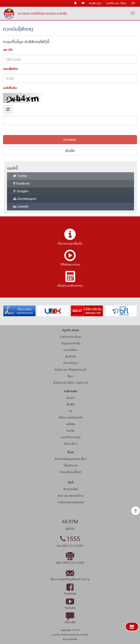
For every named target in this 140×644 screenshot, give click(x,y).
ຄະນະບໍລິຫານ (71, 350)
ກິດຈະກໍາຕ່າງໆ (71, 363)
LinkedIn (21, 207)
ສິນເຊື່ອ (71, 404)
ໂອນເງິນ (71, 430)
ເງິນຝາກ (71, 398)
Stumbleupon (25, 199)
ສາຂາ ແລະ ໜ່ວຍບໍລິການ (71, 496)
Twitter (20, 176)
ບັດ (71, 411)
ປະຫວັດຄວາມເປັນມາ (71, 337)
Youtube (70, 606)
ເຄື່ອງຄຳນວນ (71, 465)
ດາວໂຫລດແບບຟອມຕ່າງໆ (71, 502)
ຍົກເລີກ (70, 151)
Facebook (21, 183)
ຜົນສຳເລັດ (71, 356)
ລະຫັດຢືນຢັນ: (10, 88)
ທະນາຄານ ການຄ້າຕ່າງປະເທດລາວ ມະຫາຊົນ (43, 13)
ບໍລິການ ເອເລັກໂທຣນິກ (71, 417)
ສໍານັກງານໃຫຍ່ (71, 489)
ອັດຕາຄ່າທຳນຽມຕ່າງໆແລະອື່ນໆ (71, 459)
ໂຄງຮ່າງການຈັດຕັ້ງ (71, 343)
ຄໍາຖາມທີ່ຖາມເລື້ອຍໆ (71, 472)
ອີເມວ (71, 376)
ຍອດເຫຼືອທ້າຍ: (11, 69)
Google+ (21, 191)
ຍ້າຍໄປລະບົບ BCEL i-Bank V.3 (71, 383)
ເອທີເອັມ (71, 424)
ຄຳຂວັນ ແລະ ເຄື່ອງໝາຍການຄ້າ (71, 369)
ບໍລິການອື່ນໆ (71, 444)
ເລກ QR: (8, 50)
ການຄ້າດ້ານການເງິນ (71, 437)
